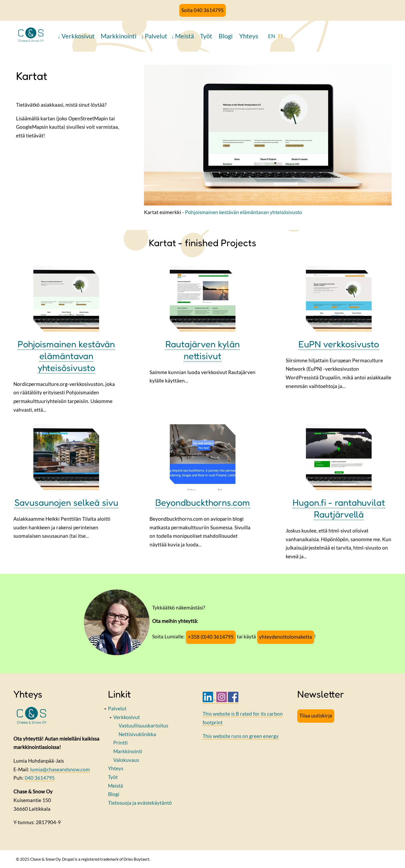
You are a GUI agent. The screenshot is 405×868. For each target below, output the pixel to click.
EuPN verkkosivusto (339, 344)
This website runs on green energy (241, 736)
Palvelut (156, 36)
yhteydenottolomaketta (286, 637)
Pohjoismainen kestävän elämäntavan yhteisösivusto (243, 212)
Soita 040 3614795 (202, 10)
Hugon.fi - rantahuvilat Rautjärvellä (339, 508)
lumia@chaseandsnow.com (60, 769)
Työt (206, 36)
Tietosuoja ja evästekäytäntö (140, 803)
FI (280, 36)
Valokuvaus (126, 760)
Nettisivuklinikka (137, 734)
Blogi (226, 36)
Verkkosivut (78, 36)
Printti (121, 743)
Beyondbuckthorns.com (203, 502)
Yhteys (249, 36)
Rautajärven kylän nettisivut (202, 350)
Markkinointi (119, 36)
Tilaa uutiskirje (316, 715)
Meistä (184, 36)
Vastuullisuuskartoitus (143, 725)
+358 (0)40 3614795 (211, 637)
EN (272, 36)
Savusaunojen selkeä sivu (66, 502)
